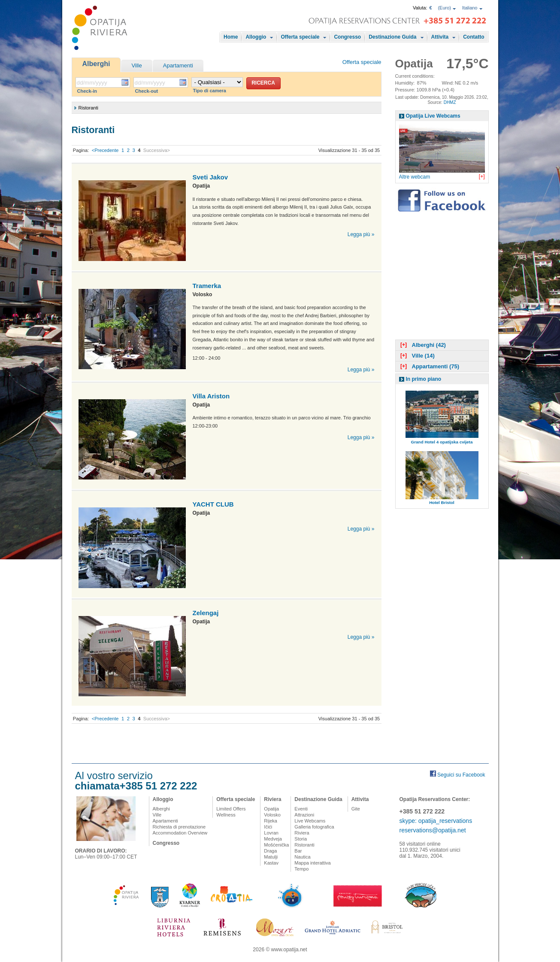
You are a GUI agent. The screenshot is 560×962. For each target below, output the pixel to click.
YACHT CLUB (213, 504)
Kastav (271, 863)
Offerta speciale (300, 37)
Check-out (147, 91)
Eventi (301, 809)
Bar (298, 851)
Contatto (474, 37)
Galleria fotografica (314, 827)
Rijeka (271, 821)
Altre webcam (415, 177)
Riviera (272, 799)
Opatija (271, 809)
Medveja (273, 839)
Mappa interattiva (312, 863)
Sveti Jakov (210, 177)
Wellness (226, 815)
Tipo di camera (210, 91)
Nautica (302, 857)
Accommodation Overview (180, 833)
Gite (356, 809)
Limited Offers (231, 809)
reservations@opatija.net (433, 830)
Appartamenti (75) (429, 366)
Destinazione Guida (392, 37)
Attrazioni (304, 815)
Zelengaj (206, 613)
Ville (136, 65)
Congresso (347, 37)
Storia (301, 839)
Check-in (87, 91)
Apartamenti (178, 65)
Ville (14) (417, 356)
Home (231, 37)
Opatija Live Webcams (433, 116)
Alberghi (96, 64)
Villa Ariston (211, 396)
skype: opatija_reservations (436, 821)
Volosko (272, 815)
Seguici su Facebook (461, 775)
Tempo (301, 869)
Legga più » (361, 234)
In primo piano (424, 379)
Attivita (440, 37)
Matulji (271, 857)
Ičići (268, 827)
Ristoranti (304, 845)
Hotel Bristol (442, 502)
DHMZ (450, 102)
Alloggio (256, 37)
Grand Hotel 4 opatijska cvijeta (442, 442)
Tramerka (207, 286)
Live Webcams (310, 821)
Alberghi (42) (422, 345)
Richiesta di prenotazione (179, 827)
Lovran (271, 833)
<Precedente (105, 150)
